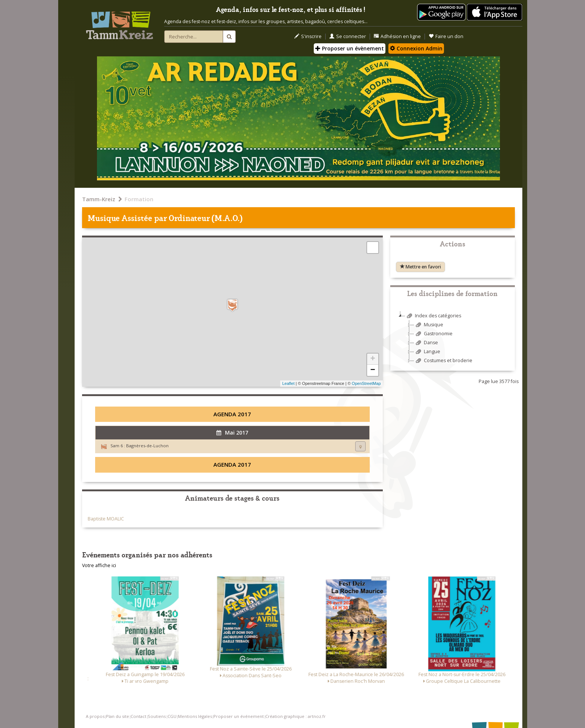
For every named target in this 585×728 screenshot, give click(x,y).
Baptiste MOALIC (106, 519)
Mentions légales (195, 716)
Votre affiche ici (99, 565)
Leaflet (288, 383)
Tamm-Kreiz (99, 199)
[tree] (453, 341)
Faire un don (446, 36)
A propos (95, 716)
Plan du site (118, 716)
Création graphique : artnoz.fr (295, 716)
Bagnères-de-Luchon (147, 446)
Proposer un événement (239, 716)
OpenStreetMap (366, 383)
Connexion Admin (416, 48)
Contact (138, 716)
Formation (139, 199)
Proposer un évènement (350, 48)
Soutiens (157, 716)
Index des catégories (433, 316)
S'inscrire (308, 36)
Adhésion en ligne (397, 36)
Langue (427, 352)
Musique (429, 325)
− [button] (373, 370)
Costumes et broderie (443, 361)
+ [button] (373, 359)
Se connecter (348, 36)
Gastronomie (433, 334)
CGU (172, 716)
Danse (426, 343)
